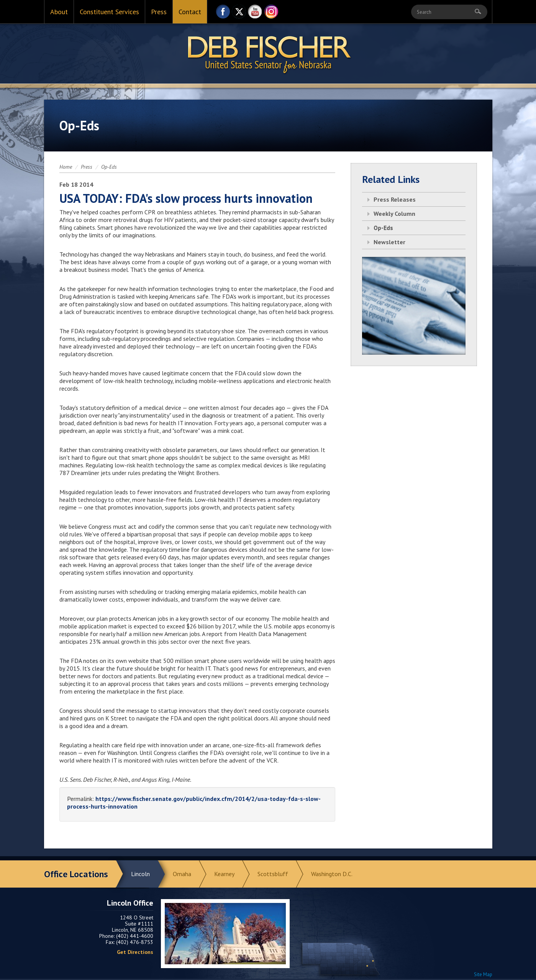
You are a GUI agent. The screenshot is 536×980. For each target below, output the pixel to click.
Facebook (223, 14)
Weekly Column (394, 214)
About (59, 12)
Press (159, 12)
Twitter (239, 14)
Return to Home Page (268, 54)
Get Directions (135, 952)
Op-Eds (109, 167)
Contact (190, 12)
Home (66, 167)
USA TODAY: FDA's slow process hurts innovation (186, 198)
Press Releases (395, 199)
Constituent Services (109, 12)
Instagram (271, 14)
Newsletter (389, 242)
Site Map (483, 974)
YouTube (255, 14)
